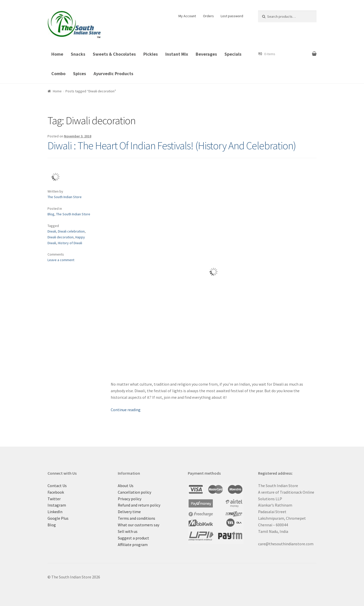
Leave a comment (61, 260)
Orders (208, 16)
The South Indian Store (65, 197)
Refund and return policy (139, 505)
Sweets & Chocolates (114, 54)
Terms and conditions (136, 518)
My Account (187, 16)
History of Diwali (70, 243)
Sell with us (128, 531)
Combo (58, 74)
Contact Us (57, 486)
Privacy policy (130, 499)
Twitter (54, 499)
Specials (233, 54)
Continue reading (126, 410)
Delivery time (129, 512)
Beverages (206, 54)
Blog (51, 214)
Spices (79, 74)
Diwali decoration (61, 237)
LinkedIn (55, 512)
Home (57, 54)
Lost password (232, 16)
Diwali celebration (71, 231)
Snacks (78, 54)
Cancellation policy (134, 492)
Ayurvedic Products (113, 74)
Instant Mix (177, 54)
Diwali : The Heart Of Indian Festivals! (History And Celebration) (172, 145)
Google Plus (58, 518)
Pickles (151, 54)
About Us (126, 486)
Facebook (56, 492)
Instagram (57, 505)
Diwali (52, 231)
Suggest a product (133, 538)
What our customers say (139, 525)
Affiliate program (133, 545)
